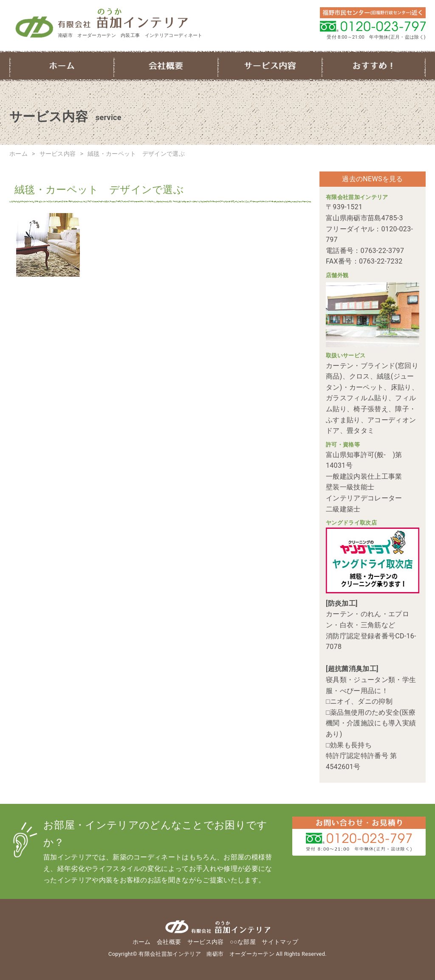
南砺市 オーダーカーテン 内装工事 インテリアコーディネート (130, 35)
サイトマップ (280, 942)
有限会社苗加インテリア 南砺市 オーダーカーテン (140, 20)
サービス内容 (270, 66)
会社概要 (165, 66)
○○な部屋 (374, 66)
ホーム (61, 66)
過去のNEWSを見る (372, 179)
